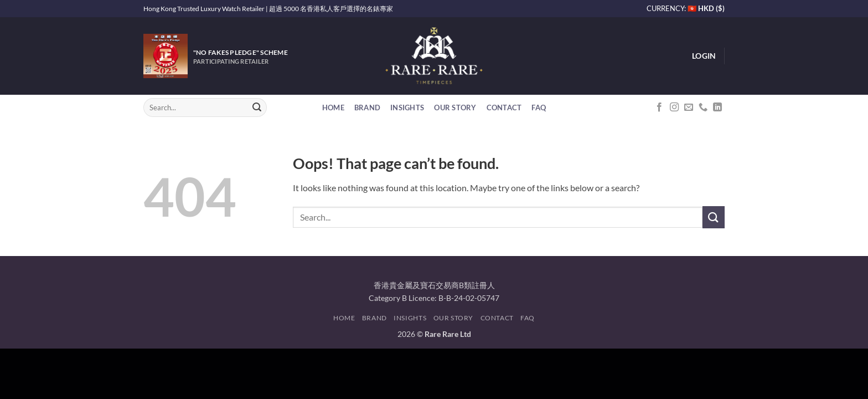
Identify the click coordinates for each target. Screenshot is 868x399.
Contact (504, 108)
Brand (367, 108)
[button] (704, 56)
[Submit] (257, 108)
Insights (407, 108)
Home (333, 108)
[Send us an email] (689, 108)
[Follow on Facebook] (659, 108)
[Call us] (703, 108)
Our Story (455, 108)
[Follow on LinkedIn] (717, 108)
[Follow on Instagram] (674, 108)
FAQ (539, 108)
